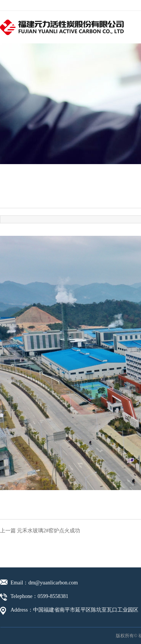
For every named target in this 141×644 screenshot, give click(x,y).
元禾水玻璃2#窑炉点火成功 (49, 531)
